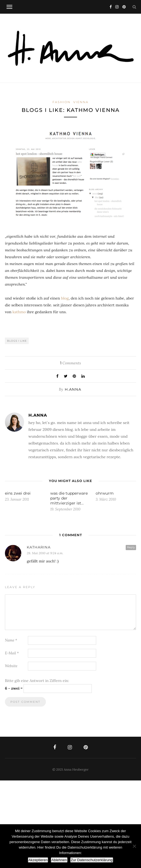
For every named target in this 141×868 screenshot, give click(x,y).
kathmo (19, 312)
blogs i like (17, 341)
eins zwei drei (18, 493)
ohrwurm (105, 493)
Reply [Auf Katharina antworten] (131, 547)
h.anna (73, 389)
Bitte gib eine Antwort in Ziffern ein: (37, 681)
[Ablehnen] (134, 846)
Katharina (39, 547)
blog (65, 298)
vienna (81, 102)
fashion (61, 102)
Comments (70, 363)
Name (11, 640)
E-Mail (12, 653)
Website (11, 666)
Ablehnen (59, 860)
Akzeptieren (38, 860)
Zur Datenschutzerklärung (92, 860)
